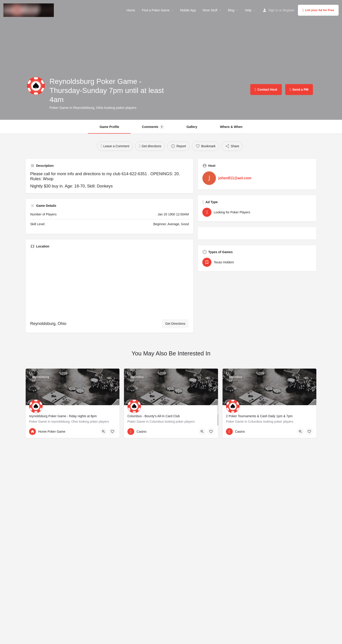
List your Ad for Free (318, 10)
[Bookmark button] (112, 432)
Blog (231, 10)
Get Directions (175, 324)
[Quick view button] (104, 432)
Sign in (273, 10)
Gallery (192, 127)
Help (248, 10)
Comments (153, 127)
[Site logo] (29, 10)
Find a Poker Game (156, 10)
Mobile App (188, 10)
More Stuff (210, 10)
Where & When (231, 127)
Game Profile (109, 127)
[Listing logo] (36, 86)
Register (289, 10)
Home (131, 10)
